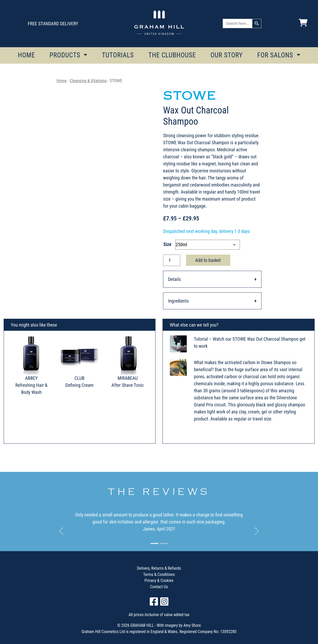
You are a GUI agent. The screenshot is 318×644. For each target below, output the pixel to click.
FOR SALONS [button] (276, 55)
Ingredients (178, 301)
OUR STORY (227, 55)
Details (174, 279)
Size (167, 244)
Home (62, 81)
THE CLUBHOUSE (172, 55)
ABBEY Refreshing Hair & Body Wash (32, 385)
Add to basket (208, 260)
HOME (26, 55)
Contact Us (159, 587)
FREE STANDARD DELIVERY (53, 24)
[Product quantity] (172, 260)
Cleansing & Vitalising (88, 81)
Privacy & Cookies (159, 580)
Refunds (174, 568)
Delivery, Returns (151, 568)
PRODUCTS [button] (66, 55)
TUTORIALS (118, 55)
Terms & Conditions (159, 574)
